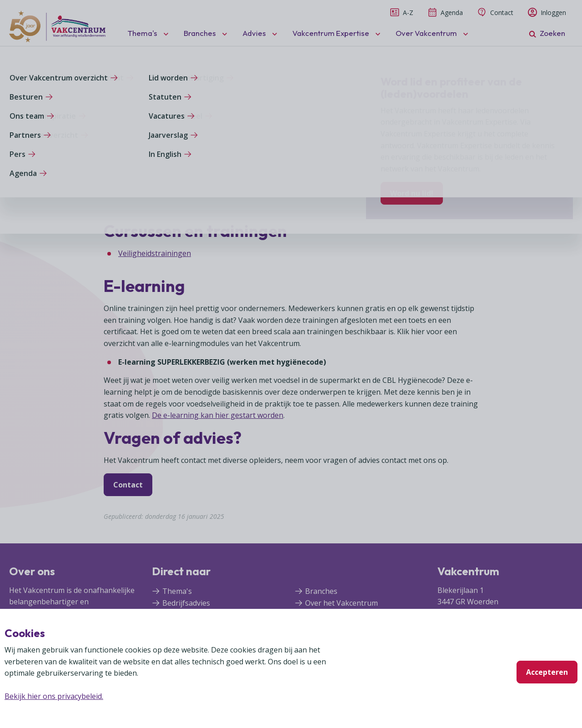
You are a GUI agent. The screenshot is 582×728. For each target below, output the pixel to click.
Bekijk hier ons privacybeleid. (54, 696)
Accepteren (547, 672)
